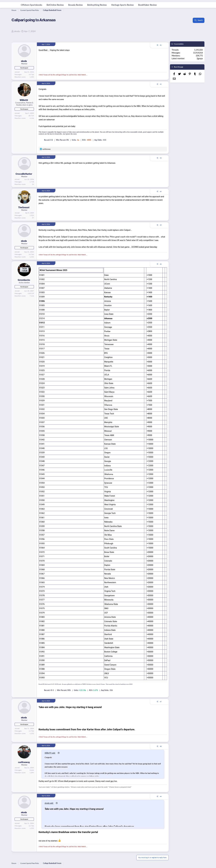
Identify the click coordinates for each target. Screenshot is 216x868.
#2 (161, 84)
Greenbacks (24, 280)
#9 (161, 796)
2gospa (200, 58)
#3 (161, 158)
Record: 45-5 (49, 690)
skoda (17, 31)
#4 (161, 191)
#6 (161, 264)
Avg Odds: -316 (107, 690)
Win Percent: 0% (62, 140)
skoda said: (49, 803)
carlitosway (24, 762)
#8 (161, 746)
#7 (161, 702)
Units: (74, 140)
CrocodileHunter (24, 174)
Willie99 (24, 100)
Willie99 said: (50, 753)
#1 (161, 45)
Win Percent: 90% (64, 690)
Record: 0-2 (49, 140)
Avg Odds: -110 (100, 140)
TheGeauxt (24, 207)
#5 (161, 225)
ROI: (84, 140)
